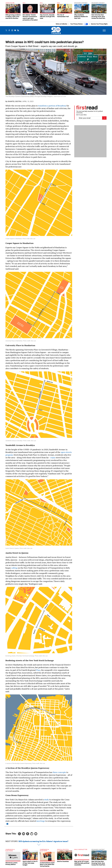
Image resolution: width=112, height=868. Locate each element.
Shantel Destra (15, 101)
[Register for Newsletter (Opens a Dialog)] (104, 118)
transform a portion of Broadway (52, 106)
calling (14, 568)
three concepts (59, 772)
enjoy (53, 457)
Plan (38, 670)
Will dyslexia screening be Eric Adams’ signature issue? (43, 841)
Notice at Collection (61, 24)
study (46, 800)
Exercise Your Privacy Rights (99, 24)
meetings (41, 821)
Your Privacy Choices (79, 24)
